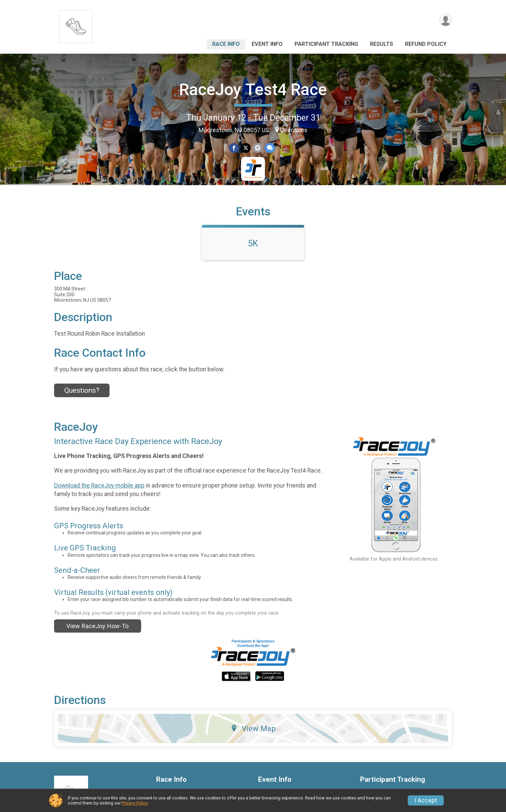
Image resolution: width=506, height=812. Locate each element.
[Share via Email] (258, 148)
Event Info (267, 44)
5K (253, 243)
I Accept (426, 800)
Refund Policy (426, 44)
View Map (253, 728)
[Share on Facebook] (234, 148)
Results (382, 44)
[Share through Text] (270, 148)
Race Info (226, 44)
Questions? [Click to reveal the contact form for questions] (82, 390)
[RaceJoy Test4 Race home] (76, 25)
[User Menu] (446, 20)
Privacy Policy (135, 803)
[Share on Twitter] (246, 148)
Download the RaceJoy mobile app (99, 486)
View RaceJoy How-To (97, 626)
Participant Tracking (326, 44)
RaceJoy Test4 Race (253, 90)
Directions (294, 130)
